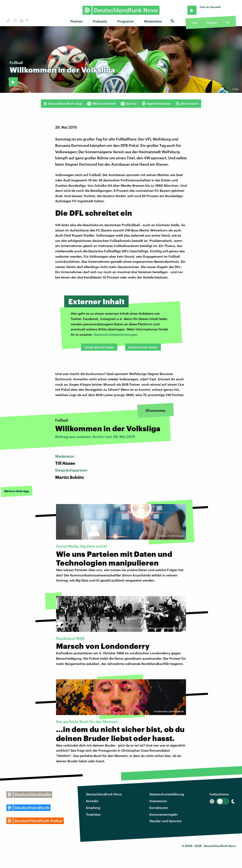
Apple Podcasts (156, 103)
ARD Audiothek (101, 103)
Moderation (153, 21)
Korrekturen (159, 808)
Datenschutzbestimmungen (115, 334)
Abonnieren (187, 103)
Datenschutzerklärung (167, 794)
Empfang (93, 808)
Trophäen (93, 814)
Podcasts (100, 21)
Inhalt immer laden (143, 347)
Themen (76, 21)
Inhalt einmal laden (99, 347)
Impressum (158, 801)
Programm (126, 21)
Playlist (212, 23)
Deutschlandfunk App (63, 103)
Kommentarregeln (164, 814)
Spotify (129, 103)
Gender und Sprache (165, 821)
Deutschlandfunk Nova (104, 794)
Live (195, 23)
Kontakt (92, 801)
